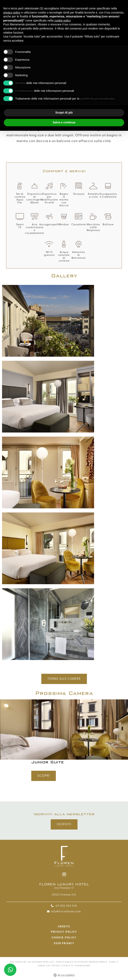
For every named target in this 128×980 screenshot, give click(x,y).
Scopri (44, 776)
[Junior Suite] (64, 729)
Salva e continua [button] (64, 122)
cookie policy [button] (62, 20)
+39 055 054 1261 (66, 906)
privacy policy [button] (12, 13)
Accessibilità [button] (66, 975)
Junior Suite (48, 762)
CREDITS (64, 927)
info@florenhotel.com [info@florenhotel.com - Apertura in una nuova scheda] (66, 912)
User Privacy (64, 943)
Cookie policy (64, 938)
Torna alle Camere (64, 679)
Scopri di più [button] (64, 113)
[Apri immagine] (48, 321)
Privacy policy (64, 932)
